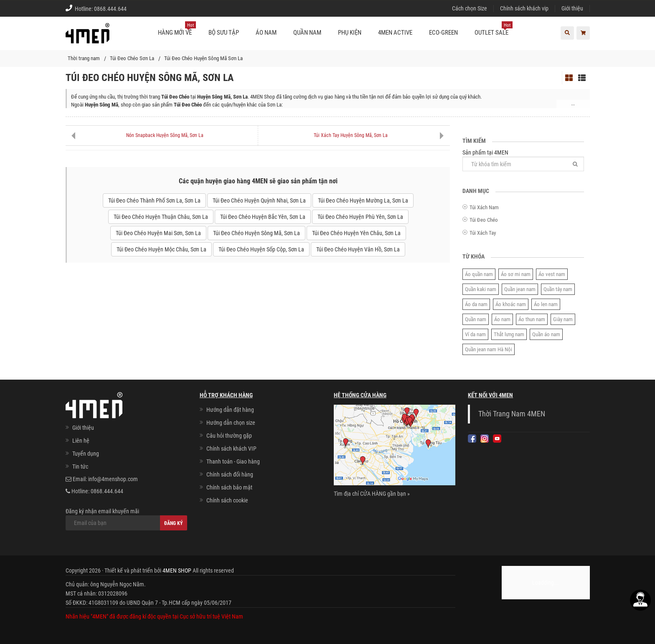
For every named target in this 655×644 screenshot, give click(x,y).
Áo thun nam (532, 319)
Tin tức (80, 467)
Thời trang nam (84, 58)
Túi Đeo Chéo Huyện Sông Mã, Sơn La (256, 233)
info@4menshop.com (113, 479)
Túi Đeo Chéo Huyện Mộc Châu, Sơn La (161, 249)
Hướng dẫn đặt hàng (230, 410)
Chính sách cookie (227, 500)
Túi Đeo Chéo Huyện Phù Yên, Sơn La (360, 217)
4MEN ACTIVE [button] (395, 33)
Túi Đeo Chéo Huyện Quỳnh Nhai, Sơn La (259, 200)
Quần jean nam (520, 289)
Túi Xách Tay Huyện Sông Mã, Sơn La (351, 135)
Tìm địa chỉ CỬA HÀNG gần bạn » (372, 494)
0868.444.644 (110, 9)
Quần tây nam (558, 289)
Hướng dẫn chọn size (231, 423)
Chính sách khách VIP (231, 449)
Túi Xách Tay (483, 233)
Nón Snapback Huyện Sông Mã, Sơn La (165, 135)
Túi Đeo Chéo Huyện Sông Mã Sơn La (203, 58)
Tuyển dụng (86, 454)
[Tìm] (575, 164)
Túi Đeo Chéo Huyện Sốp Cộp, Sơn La (261, 249)
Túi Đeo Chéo (484, 220)
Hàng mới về (177, 29)
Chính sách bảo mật (229, 487)
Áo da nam (476, 304)
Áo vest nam (552, 274)
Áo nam (502, 319)
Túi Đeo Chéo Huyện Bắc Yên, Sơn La (263, 217)
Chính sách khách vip (524, 8)
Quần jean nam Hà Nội (489, 349)
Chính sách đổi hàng (230, 474)
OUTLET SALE (494, 29)
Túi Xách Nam (484, 207)
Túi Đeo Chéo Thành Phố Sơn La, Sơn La (154, 200)
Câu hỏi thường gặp (229, 436)
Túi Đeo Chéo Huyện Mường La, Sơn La (363, 200)
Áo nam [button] (266, 33)
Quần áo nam (546, 334)
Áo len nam (546, 304)
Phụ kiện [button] (350, 33)
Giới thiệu (572, 8)
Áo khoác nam (511, 304)
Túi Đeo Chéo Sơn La (132, 58)
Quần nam (476, 319)
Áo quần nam (479, 274)
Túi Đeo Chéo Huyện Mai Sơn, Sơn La (158, 233)
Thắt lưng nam (509, 334)
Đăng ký (174, 523)
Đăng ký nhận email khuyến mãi (126, 519)
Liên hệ (81, 441)
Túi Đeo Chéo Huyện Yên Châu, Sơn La (356, 233)
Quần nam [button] (307, 33)
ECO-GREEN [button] (443, 33)
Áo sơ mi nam (516, 274)
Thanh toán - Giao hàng (233, 461)
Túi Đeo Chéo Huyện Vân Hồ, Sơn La (358, 249)
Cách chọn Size (470, 8)
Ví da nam (475, 334)
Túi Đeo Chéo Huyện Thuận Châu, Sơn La (161, 217)
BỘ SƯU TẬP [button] (224, 33)
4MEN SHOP (177, 570)
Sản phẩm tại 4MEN (523, 160)
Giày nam (563, 319)
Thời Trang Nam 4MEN (512, 414)
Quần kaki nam (481, 289)
